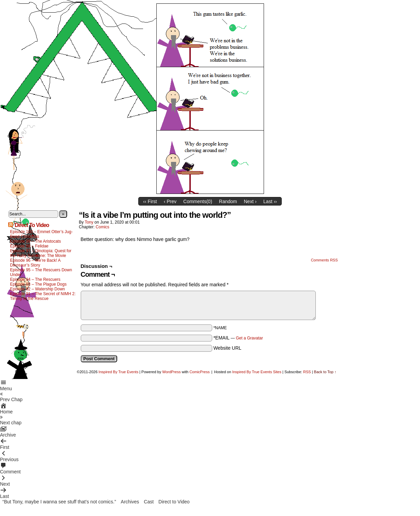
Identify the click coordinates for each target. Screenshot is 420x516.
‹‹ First (150, 201)
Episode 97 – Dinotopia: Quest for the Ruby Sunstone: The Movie (41, 253)
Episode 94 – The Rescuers (35, 279)
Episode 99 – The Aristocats (36, 241)
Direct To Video (32, 225)
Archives (130, 502)
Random (228, 201)
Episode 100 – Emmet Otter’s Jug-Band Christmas (42, 234)
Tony (89, 222)
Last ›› (270, 201)
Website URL (227, 348)
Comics (103, 227)
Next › (250, 201)
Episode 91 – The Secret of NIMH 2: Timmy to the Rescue (43, 296)
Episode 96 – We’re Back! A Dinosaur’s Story (35, 263)
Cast (149, 502)
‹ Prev (170, 201)
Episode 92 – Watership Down (38, 289)
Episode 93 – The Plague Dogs (38, 284)
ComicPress (199, 372)
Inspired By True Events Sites (257, 372)
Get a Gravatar (250, 338)
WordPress (171, 372)
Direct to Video (174, 502)
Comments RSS (324, 260)
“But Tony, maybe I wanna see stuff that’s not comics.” (59, 502)
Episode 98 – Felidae (29, 246)
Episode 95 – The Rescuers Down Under (41, 272)
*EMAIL (238, 338)
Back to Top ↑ (325, 372)
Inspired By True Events (118, 372)
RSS (307, 372)
